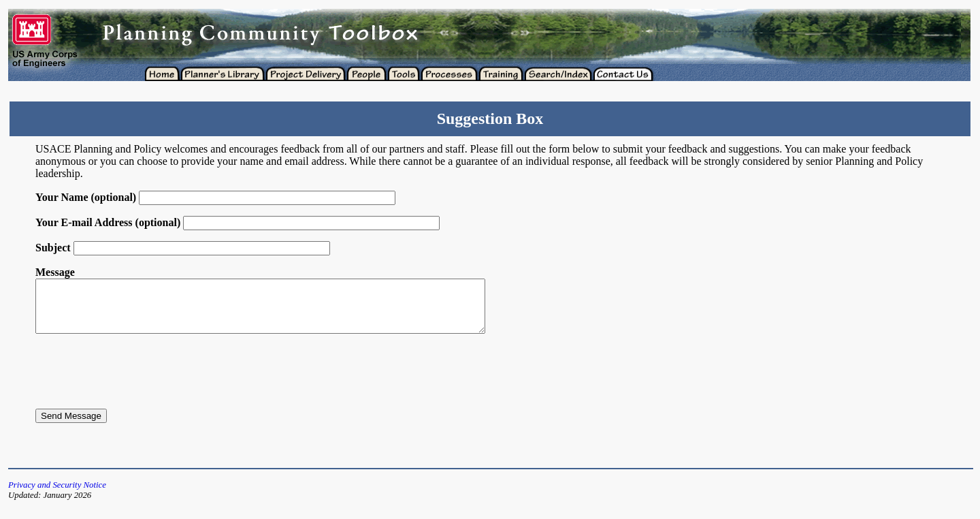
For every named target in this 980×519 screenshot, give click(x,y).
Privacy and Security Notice (57, 495)
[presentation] (139, 381)
